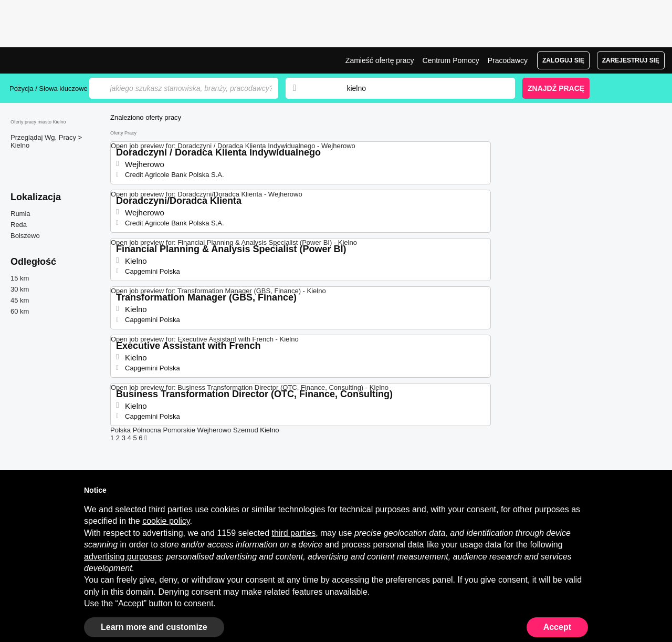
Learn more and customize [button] (154, 627)
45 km (20, 300)
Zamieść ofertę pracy (380, 60)
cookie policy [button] (166, 521)
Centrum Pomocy (451, 60)
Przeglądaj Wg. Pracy (44, 137)
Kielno (20, 145)
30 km (20, 289)
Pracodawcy (508, 60)
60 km (20, 311)
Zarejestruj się (631, 60)
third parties (294, 533)
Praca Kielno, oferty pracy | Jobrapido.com (49, 60)
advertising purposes (123, 557)
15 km (20, 278)
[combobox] (421, 88)
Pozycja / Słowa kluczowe (49, 89)
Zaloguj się (563, 60)
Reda (19, 225)
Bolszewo (25, 236)
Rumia (20, 214)
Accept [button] (557, 627)
